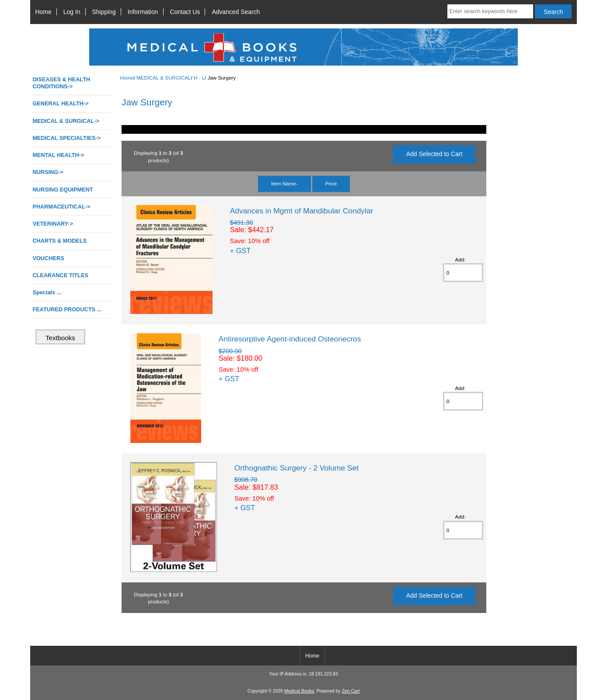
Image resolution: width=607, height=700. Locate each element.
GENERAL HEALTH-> (60, 103)
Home (44, 12)
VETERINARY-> (53, 224)
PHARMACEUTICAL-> (61, 207)
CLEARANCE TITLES (60, 275)
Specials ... (47, 292)
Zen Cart (351, 691)
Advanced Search (236, 12)
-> (66, 121)
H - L (199, 78)
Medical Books (299, 691)
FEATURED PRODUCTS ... (67, 309)
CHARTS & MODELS (59, 241)
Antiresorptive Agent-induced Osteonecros (290, 339)
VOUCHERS (48, 258)
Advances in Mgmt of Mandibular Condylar (302, 211)
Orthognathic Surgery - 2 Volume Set (297, 468)
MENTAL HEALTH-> (58, 155)
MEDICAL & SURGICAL (164, 78)
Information (143, 12)
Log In (72, 12)
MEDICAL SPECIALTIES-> (66, 138)
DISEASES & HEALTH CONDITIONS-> (61, 83)
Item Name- (284, 183)
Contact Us (185, 12)
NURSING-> (48, 172)
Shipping (104, 12)
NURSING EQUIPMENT (63, 190)
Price (331, 183)
